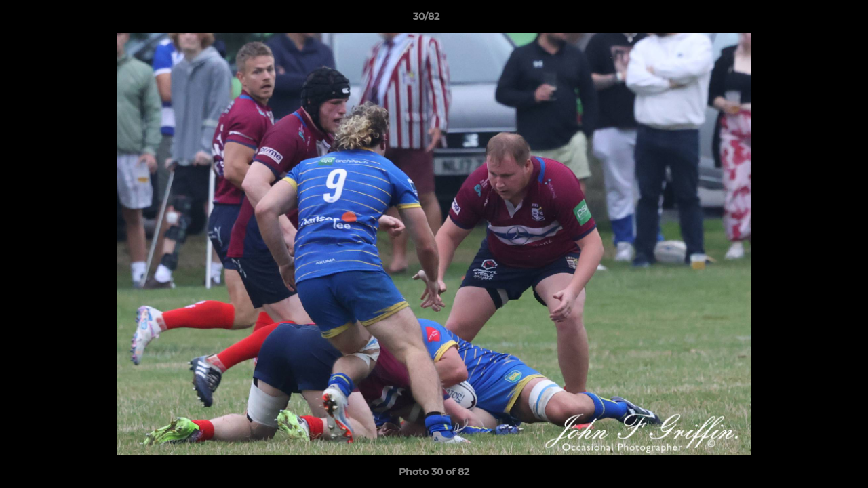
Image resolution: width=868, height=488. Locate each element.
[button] (811, 20)
